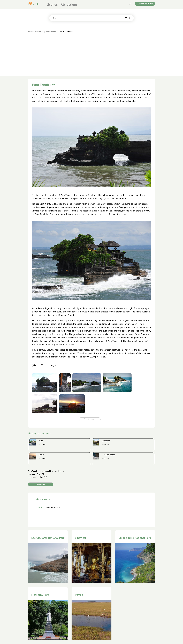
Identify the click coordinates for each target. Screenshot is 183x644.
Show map (41, 484)
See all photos (90, 419)
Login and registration (145, 4)
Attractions (69, 4)
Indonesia (51, 32)
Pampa (79, 595)
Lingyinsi (81, 538)
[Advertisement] (91, 52)
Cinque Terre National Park (135, 538)
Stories (52, 4)
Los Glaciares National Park (48, 538)
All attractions (35, 32)
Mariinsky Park (40, 595)
